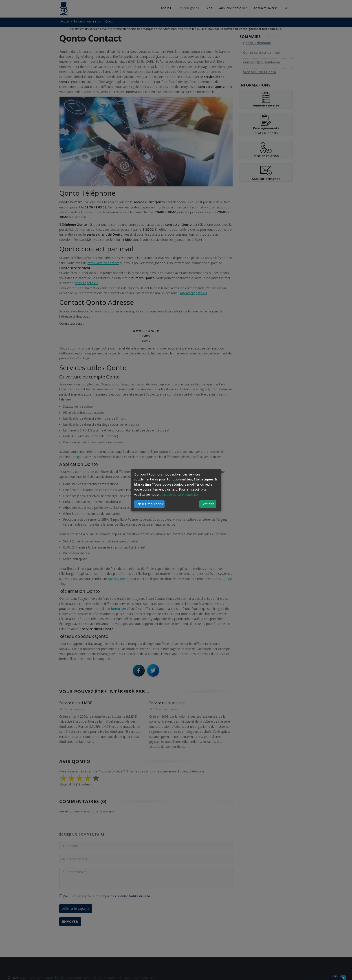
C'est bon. (208, 504)
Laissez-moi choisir (150, 504)
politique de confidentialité (179, 494)
